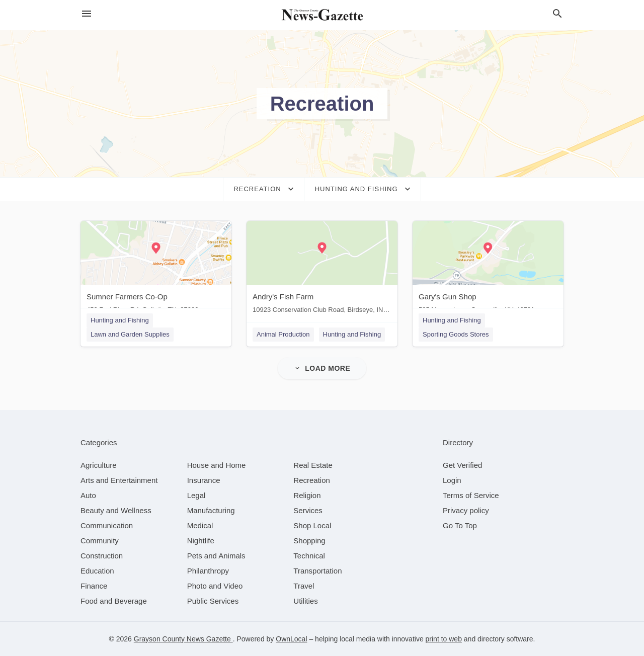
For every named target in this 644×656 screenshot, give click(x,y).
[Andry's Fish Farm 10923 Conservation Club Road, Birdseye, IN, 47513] (322, 269)
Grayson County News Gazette (183, 639)
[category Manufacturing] (211, 510)
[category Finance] (94, 586)
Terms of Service (471, 495)
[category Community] (100, 541)
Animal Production (283, 334)
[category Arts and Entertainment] (119, 480)
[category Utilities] (305, 601)
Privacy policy (466, 510)
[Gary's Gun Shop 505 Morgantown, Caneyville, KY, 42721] (488, 269)
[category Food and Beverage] (114, 601)
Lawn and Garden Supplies (130, 334)
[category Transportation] (317, 571)
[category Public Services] (213, 601)
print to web (444, 639)
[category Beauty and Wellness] (116, 510)
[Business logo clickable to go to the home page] (322, 15)
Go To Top (460, 525)
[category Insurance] (204, 480)
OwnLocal (291, 639)
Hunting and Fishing (120, 320)
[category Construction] (102, 556)
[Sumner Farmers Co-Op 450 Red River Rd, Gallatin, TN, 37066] (156, 269)
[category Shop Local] (312, 525)
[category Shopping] (309, 541)
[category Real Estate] (313, 465)
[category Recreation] (312, 480)
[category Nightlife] (201, 541)
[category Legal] (196, 495)
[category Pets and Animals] (216, 556)
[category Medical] (200, 525)
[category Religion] (307, 495)
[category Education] (97, 571)
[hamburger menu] (87, 14)
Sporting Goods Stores (456, 334)
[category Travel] (304, 586)
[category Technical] (309, 556)
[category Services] (308, 510)
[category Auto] (88, 495)
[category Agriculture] (99, 465)
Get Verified (462, 465)
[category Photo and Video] (215, 586)
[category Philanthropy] (208, 571)
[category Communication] (107, 525)
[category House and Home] (217, 465)
